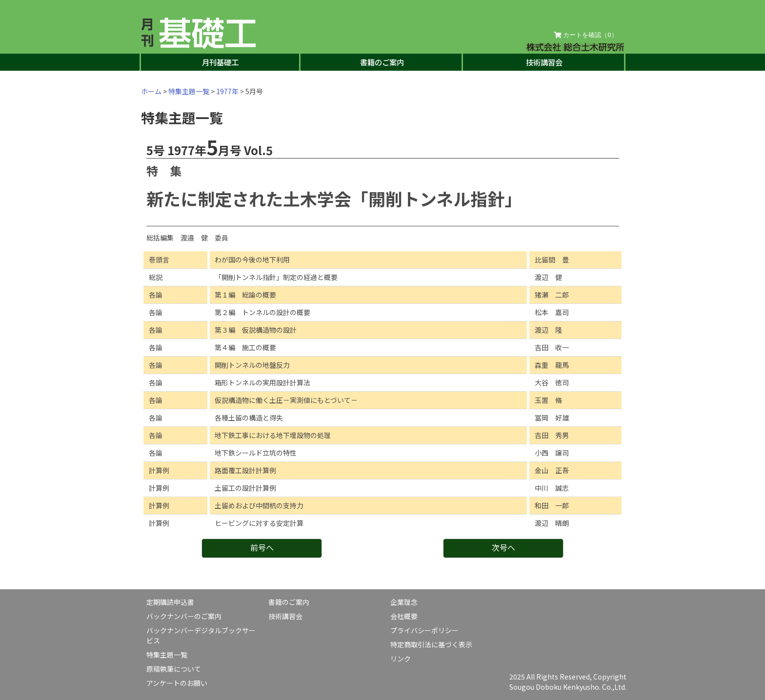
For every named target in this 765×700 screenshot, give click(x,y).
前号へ (262, 547)
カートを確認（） (586, 35)
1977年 (227, 91)
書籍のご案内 (382, 62)
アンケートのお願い (177, 683)
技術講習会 (544, 62)
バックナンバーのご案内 (184, 616)
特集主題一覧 (189, 91)
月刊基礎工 (220, 62)
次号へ (503, 547)
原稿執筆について (174, 669)
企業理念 (404, 602)
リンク (401, 659)
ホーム (151, 91)
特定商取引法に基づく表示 (431, 644)
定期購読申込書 (170, 602)
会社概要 (404, 616)
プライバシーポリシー (424, 630)
